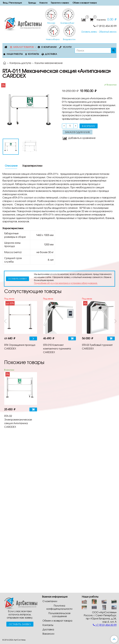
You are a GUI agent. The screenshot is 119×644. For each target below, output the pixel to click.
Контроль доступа (20, 63)
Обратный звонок (108, 32)
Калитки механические (49, 63)
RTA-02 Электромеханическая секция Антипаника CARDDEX (18, 421)
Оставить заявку (89, 32)
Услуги (67, 47)
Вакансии (48, 634)
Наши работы (15, 54)
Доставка (51, 54)
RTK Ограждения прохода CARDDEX (20, 347)
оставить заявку (17, 279)
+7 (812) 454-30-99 (105, 26)
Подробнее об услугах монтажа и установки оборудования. (66, 283)
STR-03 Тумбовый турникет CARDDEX (97, 347)
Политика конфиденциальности (59, 607)
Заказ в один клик (77, 132)
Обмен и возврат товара (85, 3)
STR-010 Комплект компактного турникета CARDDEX (57, 348)
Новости (43, 3)
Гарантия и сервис (60, 3)
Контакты (33, 54)
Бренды (32, 3)
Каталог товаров (24, 47)
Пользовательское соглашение (59, 615)
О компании (49, 47)
